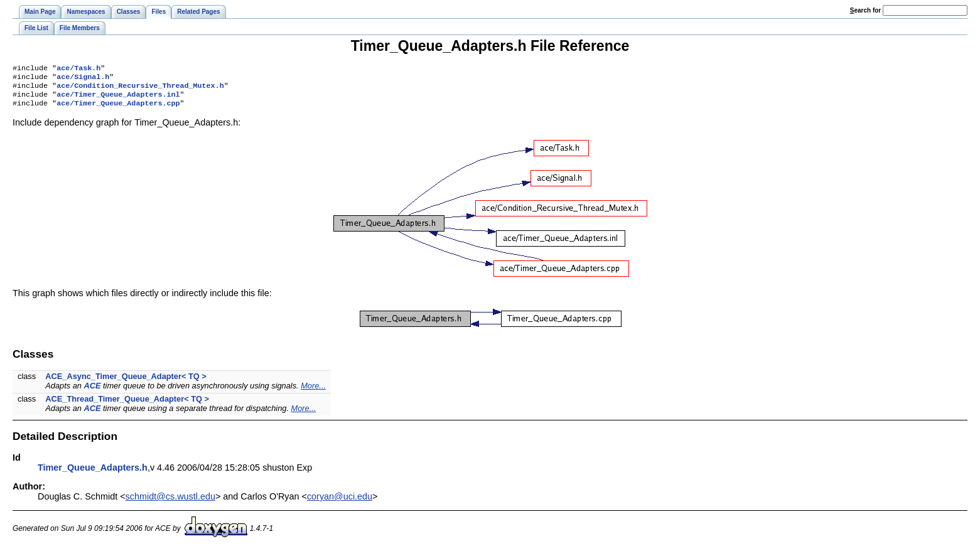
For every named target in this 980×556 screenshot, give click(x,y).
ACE (92, 392)
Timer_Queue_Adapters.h (93, 474)
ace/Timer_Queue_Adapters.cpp (118, 109)
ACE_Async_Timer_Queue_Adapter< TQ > (126, 382)
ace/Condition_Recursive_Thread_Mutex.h (140, 89)
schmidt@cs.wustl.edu (170, 503)
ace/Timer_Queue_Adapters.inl (118, 99)
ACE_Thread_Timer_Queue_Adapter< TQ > (127, 405)
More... (313, 392)
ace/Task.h (78, 69)
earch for (865, 10)
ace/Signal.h (83, 79)
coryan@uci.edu (340, 503)
